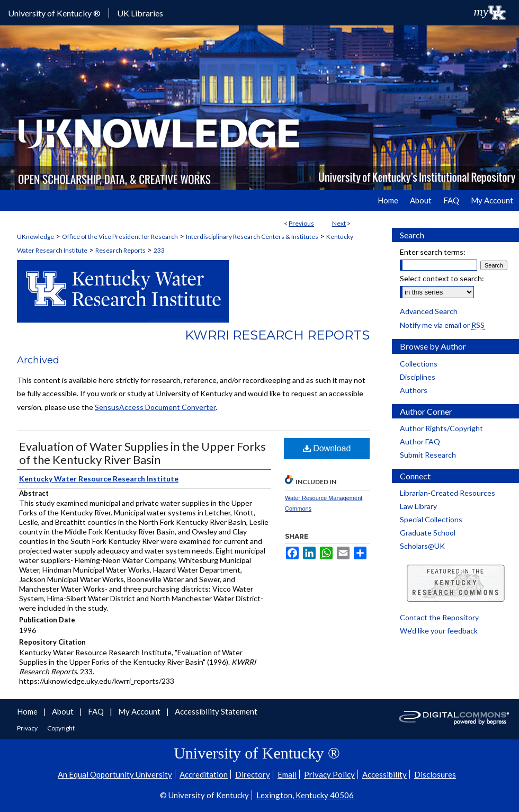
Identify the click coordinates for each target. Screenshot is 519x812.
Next (339, 223)
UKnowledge (35, 237)
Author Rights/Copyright (441, 428)
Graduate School (428, 533)
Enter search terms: (433, 252)
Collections (419, 364)
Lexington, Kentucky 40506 (305, 795)
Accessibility (384, 774)
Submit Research (428, 455)
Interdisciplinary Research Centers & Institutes (252, 237)
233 (159, 250)
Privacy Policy (329, 774)
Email (287, 774)
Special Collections (431, 519)
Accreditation (204, 774)
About (64, 711)
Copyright (61, 728)
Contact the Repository (439, 617)
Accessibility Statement (216, 711)
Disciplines (418, 377)
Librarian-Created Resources (448, 493)
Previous (301, 223)
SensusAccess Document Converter (155, 407)
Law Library (418, 506)
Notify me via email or (442, 325)
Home (28, 711)
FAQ (97, 711)
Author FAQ (420, 441)
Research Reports (120, 250)
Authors (414, 390)
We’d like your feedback (439, 631)
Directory (253, 774)
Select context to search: (442, 278)
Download (327, 448)
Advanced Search (429, 311)
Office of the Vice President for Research (120, 237)
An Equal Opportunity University (115, 774)
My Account (140, 711)
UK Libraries (140, 13)
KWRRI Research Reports (277, 335)
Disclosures (435, 774)
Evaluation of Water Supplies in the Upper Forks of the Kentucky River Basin (142, 453)
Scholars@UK (422, 546)
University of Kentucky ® (54, 13)
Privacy (28, 728)
